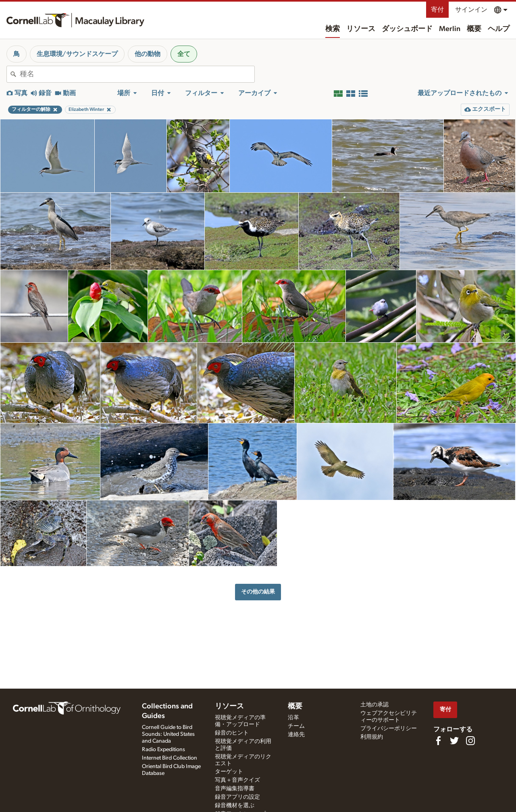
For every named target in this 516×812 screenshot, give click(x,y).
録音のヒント (232, 733)
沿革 (293, 718)
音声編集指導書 (235, 789)
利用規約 (372, 737)
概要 (474, 29)
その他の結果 (258, 592)
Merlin (450, 29)
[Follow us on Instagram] (470, 741)
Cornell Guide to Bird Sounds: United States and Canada (168, 734)
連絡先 (296, 735)
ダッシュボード (407, 29)
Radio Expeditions (163, 750)
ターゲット (229, 772)
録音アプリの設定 (237, 797)
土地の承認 (375, 705)
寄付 (437, 10)
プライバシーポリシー (389, 729)
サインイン (471, 10)
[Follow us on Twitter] (454, 741)
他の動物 (148, 54)
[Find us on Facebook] (438, 741)
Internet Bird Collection (170, 758)
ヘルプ (499, 29)
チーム (296, 726)
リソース (361, 29)
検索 (333, 29)
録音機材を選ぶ (235, 806)
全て (184, 54)
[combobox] (137, 74)
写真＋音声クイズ (237, 780)
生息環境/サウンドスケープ (77, 54)
